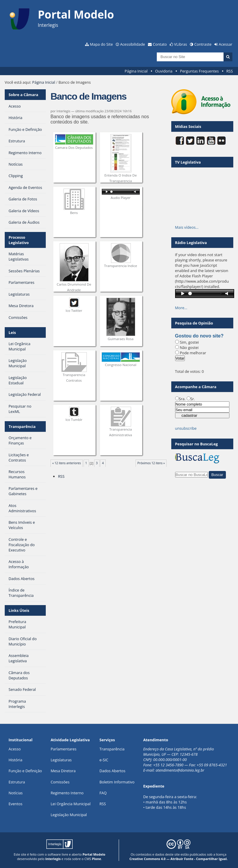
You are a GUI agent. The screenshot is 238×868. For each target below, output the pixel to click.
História (16, 760)
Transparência (22, 426)
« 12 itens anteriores (67, 463)
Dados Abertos (113, 771)
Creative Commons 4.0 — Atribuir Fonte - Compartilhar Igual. (178, 859)
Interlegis (53, 859)
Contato (160, 44)
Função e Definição (25, 771)
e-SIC (104, 760)
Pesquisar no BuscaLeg (197, 444)
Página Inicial (136, 71)
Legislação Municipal (69, 815)
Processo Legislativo (19, 240)
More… (181, 308)
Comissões (60, 782)
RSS (229, 71)
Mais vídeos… (187, 227)
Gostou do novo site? (199, 336)
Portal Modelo (94, 854)
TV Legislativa (188, 162)
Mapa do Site (101, 44)
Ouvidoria (164, 71)
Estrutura (17, 782)
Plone (97, 859)
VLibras (181, 44)
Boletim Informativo (117, 782)
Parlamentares (63, 749)
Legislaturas (61, 760)
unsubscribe (186, 428)
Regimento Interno (67, 793)
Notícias (16, 793)
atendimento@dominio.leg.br (180, 770)
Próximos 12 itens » (151, 463)
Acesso (15, 749)
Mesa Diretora (63, 771)
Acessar (226, 44)
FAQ (103, 793)
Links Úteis (19, 610)
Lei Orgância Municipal (70, 804)
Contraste (203, 44)
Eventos (16, 804)
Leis (12, 332)
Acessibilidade (133, 44)
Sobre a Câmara (23, 95)
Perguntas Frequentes (199, 71)
